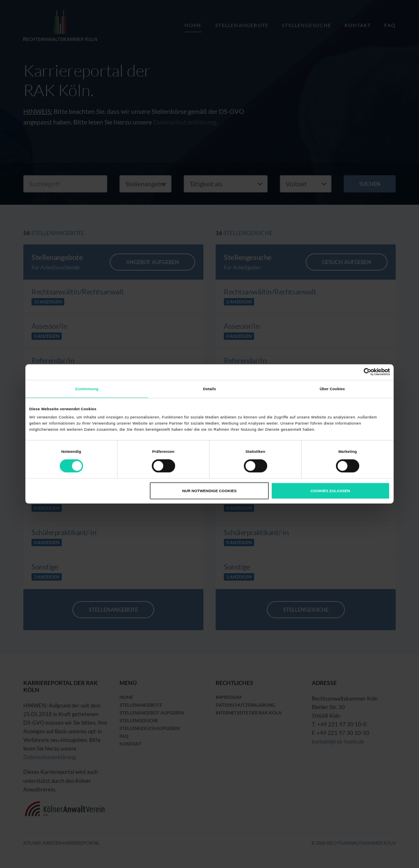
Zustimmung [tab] (87, 389)
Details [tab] (209, 389)
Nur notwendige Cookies (209, 491)
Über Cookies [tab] (332, 389)
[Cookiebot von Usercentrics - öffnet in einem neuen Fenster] (354, 372)
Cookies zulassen (330, 491)
